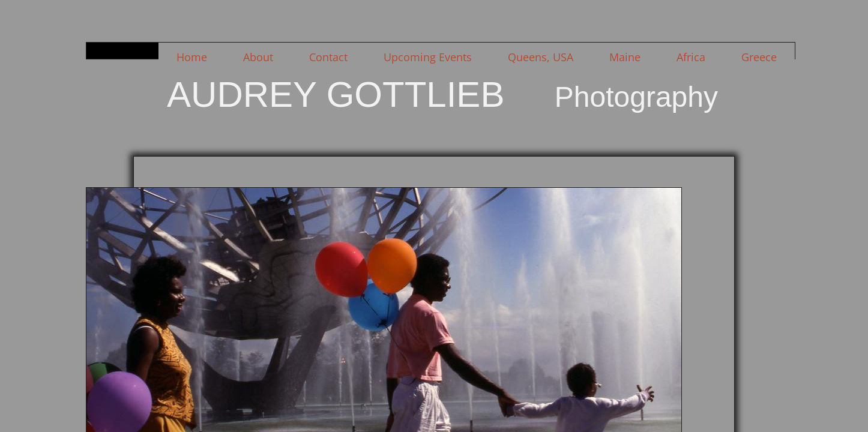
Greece (759, 57)
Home (192, 57)
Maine (625, 57)
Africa (691, 57)
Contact (328, 57)
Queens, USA (541, 57)
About (258, 57)
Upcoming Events (428, 57)
